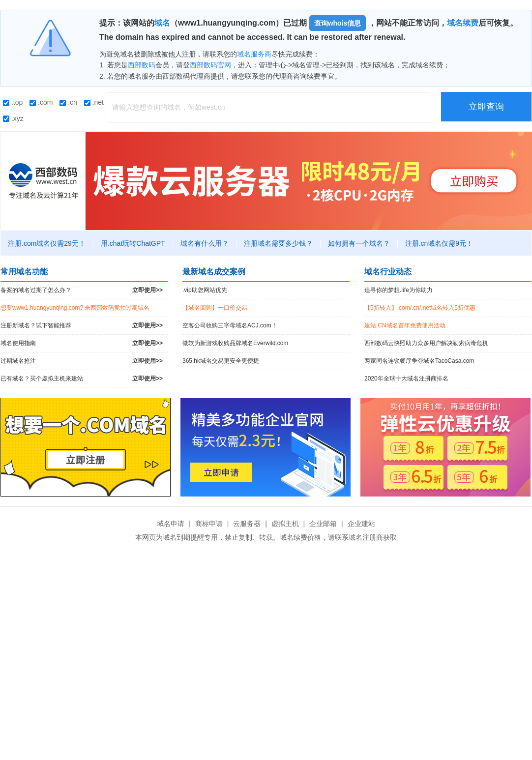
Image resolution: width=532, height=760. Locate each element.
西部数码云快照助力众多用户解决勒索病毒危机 (426, 343)
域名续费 (463, 23)
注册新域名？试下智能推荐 (82, 326)
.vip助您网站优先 (205, 290)
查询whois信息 (338, 23)
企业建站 (361, 524)
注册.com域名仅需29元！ (47, 243)
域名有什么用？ (205, 243)
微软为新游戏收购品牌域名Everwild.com (235, 343)
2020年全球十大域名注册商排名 (406, 379)
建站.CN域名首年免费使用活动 (405, 325)
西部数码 (142, 65)
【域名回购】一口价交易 (215, 308)
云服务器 (247, 524)
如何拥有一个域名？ (359, 243)
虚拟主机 (285, 524)
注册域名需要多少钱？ (278, 243)
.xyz (13, 118)
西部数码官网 (210, 65)
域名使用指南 (82, 343)
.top (13, 102)
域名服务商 (254, 54)
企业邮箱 (323, 524)
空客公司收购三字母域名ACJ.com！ (230, 325)
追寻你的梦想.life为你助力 (399, 290)
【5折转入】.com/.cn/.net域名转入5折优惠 (420, 308)
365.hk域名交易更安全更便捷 (221, 361)
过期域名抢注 (82, 361)
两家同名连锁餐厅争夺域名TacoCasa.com (419, 361)
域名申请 (171, 524)
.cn (68, 102)
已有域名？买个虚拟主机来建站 (82, 379)
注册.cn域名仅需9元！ (439, 243)
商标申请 (209, 524)
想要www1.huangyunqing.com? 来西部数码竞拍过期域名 (75, 308)
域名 (162, 23)
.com (41, 102)
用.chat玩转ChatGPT (133, 243)
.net (94, 102)
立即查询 (486, 107)
